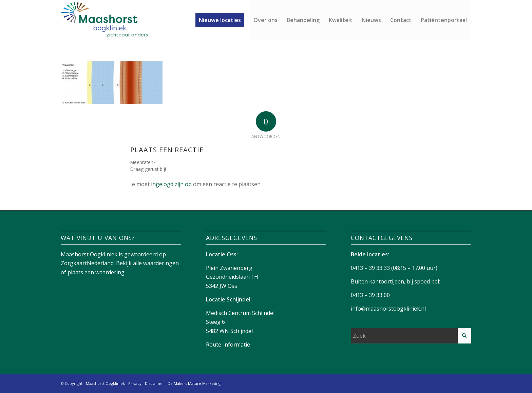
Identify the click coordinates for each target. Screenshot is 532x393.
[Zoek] (411, 336)
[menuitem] (222, 20)
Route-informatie (228, 345)
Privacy (135, 383)
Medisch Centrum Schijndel (240, 313)
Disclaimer (155, 383)
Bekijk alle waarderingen (147, 263)
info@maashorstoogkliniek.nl (388, 309)
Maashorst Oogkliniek (89, 254)
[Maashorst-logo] (104, 20)
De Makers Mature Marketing (194, 383)
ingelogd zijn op (171, 184)
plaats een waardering (96, 272)
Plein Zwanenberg (229, 268)
